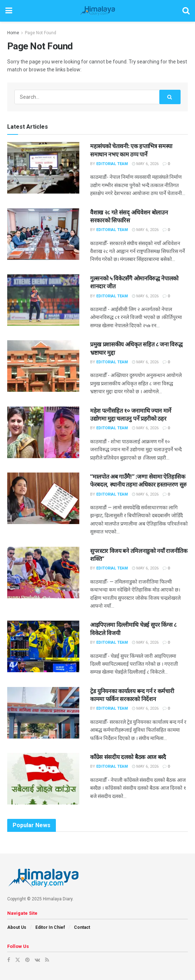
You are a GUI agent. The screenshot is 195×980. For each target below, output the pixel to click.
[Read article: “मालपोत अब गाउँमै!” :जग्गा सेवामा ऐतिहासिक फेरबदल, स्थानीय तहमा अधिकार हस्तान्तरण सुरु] (43, 498)
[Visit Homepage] (97, 11)
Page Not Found (41, 33)
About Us (17, 927)
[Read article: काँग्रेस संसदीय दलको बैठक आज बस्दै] (43, 779)
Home (13, 33)
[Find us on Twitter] (18, 960)
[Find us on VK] (37, 960)
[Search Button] (186, 11)
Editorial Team (112, 164)
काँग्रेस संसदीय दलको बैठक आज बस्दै (128, 757)
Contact (82, 927)
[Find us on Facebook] (9, 960)
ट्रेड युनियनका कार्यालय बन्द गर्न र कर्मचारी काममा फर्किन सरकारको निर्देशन (132, 695)
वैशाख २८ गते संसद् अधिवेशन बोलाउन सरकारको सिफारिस (129, 216)
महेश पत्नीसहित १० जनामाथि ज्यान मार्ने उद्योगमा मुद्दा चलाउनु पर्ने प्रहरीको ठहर (131, 414)
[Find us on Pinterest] (27, 960)
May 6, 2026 (145, 164)
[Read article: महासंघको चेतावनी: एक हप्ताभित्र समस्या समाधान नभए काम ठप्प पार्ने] (43, 168)
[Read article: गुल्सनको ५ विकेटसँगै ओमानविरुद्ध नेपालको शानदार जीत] (43, 300)
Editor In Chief (50, 927)
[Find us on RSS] (47, 960)
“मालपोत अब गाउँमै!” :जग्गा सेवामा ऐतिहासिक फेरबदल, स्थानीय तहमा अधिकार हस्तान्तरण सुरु (138, 480)
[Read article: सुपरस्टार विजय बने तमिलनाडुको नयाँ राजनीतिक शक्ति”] (43, 573)
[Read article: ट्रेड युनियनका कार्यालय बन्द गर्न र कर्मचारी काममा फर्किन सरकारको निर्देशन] (43, 713)
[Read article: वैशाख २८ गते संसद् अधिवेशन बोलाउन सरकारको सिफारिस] (43, 234)
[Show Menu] (9, 11)
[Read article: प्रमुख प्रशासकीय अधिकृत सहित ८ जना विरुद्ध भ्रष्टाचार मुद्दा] (43, 366)
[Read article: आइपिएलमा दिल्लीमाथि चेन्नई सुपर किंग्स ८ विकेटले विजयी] (43, 646)
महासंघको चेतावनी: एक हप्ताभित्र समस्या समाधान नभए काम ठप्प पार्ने (131, 150)
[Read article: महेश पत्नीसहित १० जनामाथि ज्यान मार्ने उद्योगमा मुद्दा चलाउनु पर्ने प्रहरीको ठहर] (43, 432)
